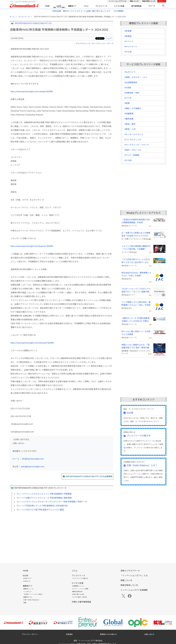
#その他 (128, 52)
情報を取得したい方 (149, 1)
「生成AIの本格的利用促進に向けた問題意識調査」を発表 (136, 221)
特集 (25, 603)
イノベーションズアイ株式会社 (91, 641)
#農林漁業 (129, 119)
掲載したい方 (134, 1)
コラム (86, 6)
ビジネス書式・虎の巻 (79, 597)
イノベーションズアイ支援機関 (134, 590)
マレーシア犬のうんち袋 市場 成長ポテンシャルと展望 (40, 510)
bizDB (59, 6)
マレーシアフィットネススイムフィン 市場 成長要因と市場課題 (44, 494)
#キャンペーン (131, 47)
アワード (152, 6)
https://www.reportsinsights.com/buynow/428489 (32, 246)
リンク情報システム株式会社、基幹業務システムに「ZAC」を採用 (136, 304)
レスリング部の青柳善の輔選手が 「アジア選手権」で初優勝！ (136, 248)
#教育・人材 (130, 129)
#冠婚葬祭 (129, 114)
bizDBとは (27, 581)
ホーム (12, 17)
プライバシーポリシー (30, 634)
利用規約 (69, 634)
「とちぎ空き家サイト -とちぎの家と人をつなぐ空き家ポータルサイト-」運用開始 (136, 261)
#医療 (127, 103)
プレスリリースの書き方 (139, 436)
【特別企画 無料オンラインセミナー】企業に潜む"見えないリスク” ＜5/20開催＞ (88, 11)
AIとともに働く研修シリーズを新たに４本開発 (136, 333)
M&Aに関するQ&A (78, 594)
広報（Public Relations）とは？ (142, 465)
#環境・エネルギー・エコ (136, 77)
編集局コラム (28, 597)
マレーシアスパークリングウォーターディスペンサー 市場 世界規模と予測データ (52, 502)
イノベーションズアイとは (118, 1)
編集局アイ (72, 6)
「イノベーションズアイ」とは (134, 576)
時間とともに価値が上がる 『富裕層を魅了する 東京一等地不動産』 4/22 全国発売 (136, 346)
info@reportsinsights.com (33, 459)
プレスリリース (101, 6)
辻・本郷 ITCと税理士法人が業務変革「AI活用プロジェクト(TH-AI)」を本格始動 (136, 235)
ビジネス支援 (119, 6)
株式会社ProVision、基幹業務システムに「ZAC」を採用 (136, 274)
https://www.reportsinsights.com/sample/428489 (32, 92)
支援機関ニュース (78, 586)
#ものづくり (130, 72)
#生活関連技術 (131, 82)
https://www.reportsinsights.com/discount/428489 (32, 343)
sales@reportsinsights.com (32, 467)
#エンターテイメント (134, 134)
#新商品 (128, 36)
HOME (47, 6)
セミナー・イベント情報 (80, 589)
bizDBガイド (27, 578)
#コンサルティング (83, 43)
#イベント (129, 41)
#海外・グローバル (133, 150)
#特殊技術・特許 (132, 93)
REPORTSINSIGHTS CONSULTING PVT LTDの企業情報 (89, 476)
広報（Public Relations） (32, 600)
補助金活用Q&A (77, 592)
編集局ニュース (28, 589)
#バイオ (128, 98)
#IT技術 (128, 88)
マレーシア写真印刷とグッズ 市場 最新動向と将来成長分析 (42, 506)
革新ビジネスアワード (130, 571)
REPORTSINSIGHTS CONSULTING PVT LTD (33, 23)
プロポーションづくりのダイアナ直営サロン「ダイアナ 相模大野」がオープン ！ (136, 290)
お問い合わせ (149, 634)
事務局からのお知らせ (108, 634)
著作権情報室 (136, 6)
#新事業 (128, 31)
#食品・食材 (130, 124)
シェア (109, 38)
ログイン (162, 1)
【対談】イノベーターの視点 (33, 594)
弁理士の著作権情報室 (81, 602)
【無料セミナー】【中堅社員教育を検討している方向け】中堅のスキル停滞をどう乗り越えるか (136, 320)
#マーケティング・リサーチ (103, 43)
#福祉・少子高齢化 (133, 108)
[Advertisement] (61, 535)
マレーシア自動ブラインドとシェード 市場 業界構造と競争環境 (44, 498)
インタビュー (28, 592)
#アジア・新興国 (132, 155)
